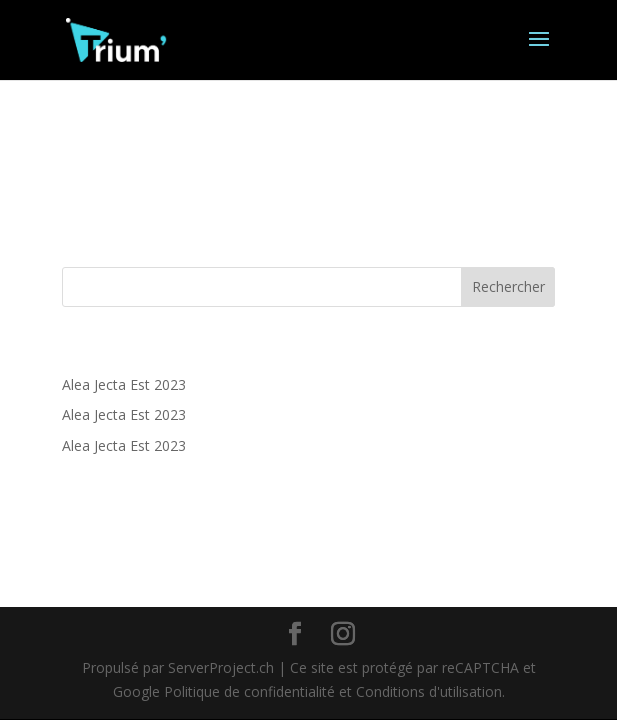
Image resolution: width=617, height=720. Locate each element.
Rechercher (508, 286)
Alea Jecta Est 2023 (124, 384)
